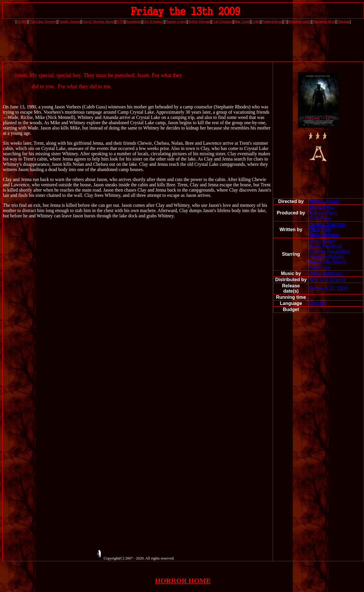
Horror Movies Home (98, 22)
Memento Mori (324, 22)
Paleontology (272, 22)
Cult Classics (222, 22)
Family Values (69, 22)
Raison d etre (176, 22)
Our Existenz (154, 22)
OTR (120, 22)
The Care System (43, 22)
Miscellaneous (300, 22)
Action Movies (199, 22)
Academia (133, 22)
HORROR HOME (183, 581)
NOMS (22, 22)
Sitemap (344, 22)
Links (256, 22)
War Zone (242, 22)
